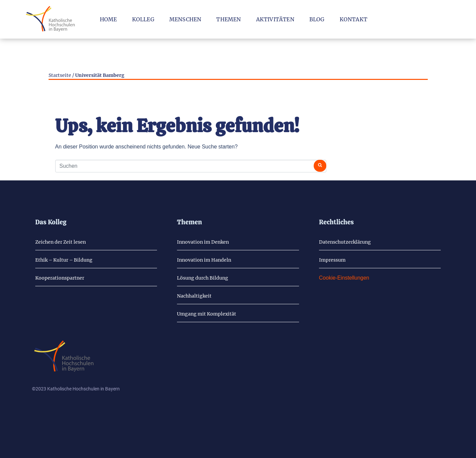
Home (108, 19)
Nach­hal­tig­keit (194, 296)
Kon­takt (353, 19)
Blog (317, 19)
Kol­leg (143, 19)
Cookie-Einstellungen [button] (344, 278)
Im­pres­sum (332, 260)
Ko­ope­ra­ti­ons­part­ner (60, 278)
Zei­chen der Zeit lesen (61, 242)
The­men (229, 19)
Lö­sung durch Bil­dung (203, 278)
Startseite (60, 75)
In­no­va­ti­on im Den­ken (203, 242)
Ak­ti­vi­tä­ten (275, 19)
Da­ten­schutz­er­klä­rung (345, 242)
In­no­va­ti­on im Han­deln (204, 260)
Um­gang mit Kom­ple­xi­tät (207, 314)
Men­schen (185, 19)
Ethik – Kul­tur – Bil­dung (64, 260)
